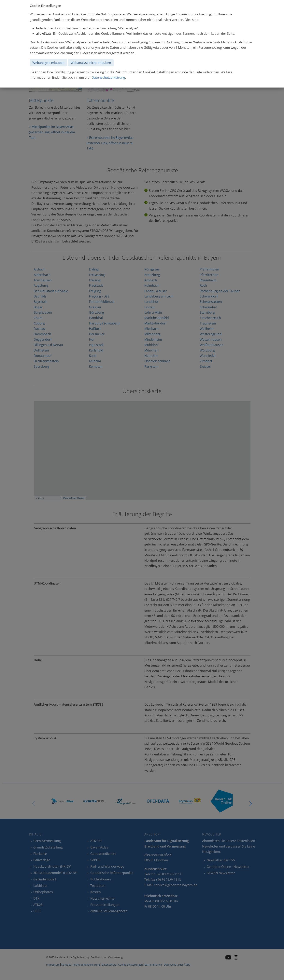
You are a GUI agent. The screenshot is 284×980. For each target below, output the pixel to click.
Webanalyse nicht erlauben (91, 63)
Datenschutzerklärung (108, 77)
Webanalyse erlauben (48, 63)
